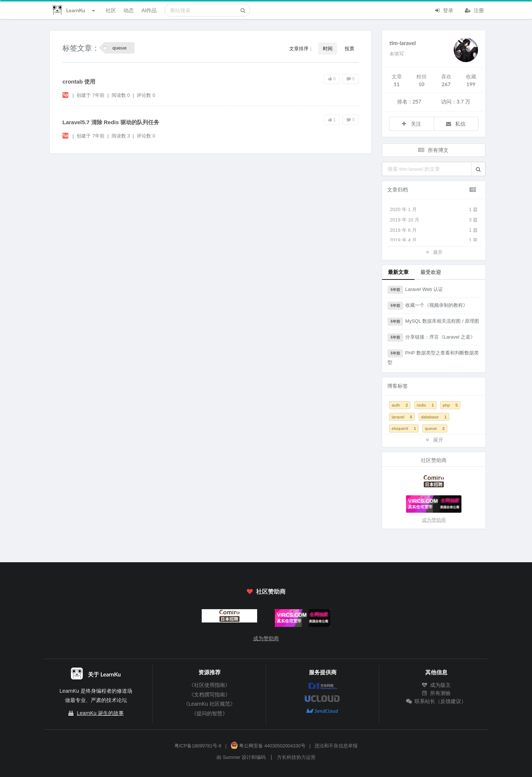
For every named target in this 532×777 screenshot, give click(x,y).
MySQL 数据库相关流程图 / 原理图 (433, 322)
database (434, 417)
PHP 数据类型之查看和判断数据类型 (433, 357)
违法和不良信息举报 (336, 746)
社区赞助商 (266, 591)
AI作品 (149, 10)
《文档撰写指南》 (209, 695)
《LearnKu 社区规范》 (209, 704)
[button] (478, 169)
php (450, 405)
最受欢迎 (431, 272)
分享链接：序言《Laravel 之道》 (431, 337)
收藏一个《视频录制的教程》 (428, 306)
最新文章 (398, 272)
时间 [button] (328, 48)
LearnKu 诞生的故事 (100, 713)
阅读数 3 (121, 136)
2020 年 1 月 (434, 210)
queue (435, 428)
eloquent (404, 428)
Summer (232, 757)
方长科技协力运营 (296, 757)
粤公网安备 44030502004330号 (268, 746)
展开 (434, 252)
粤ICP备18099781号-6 (198, 746)
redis (425, 405)
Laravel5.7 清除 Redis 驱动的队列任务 (111, 122)
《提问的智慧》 (209, 713)
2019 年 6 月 (434, 230)
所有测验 (436, 693)
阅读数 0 (121, 95)
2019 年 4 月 (434, 240)
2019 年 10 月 (434, 220)
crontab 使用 (79, 82)
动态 (129, 10)
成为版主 (436, 685)
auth (400, 405)
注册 (474, 10)
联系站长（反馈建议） (436, 701)
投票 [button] (349, 48)
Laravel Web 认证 (415, 290)
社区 (111, 10)
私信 (456, 124)
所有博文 (433, 150)
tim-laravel (403, 43)
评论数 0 (146, 95)
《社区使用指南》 (209, 685)
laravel (402, 417)
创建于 (91, 95)
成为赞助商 (434, 520)
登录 (444, 10)
